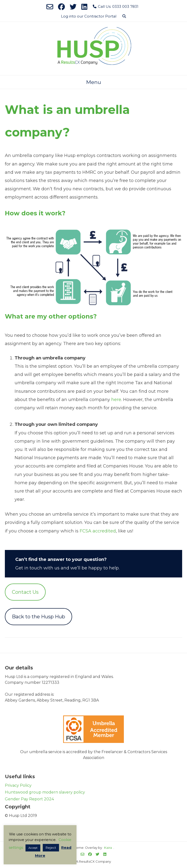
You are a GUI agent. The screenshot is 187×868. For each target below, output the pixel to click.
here (116, 400)
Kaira (108, 848)
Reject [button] (51, 848)
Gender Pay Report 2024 (29, 799)
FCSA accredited (98, 531)
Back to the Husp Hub (38, 617)
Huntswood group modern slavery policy (45, 792)
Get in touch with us (37, 568)
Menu (94, 82)
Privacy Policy (18, 785)
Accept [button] (33, 848)
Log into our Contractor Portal (89, 16)
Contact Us (25, 592)
